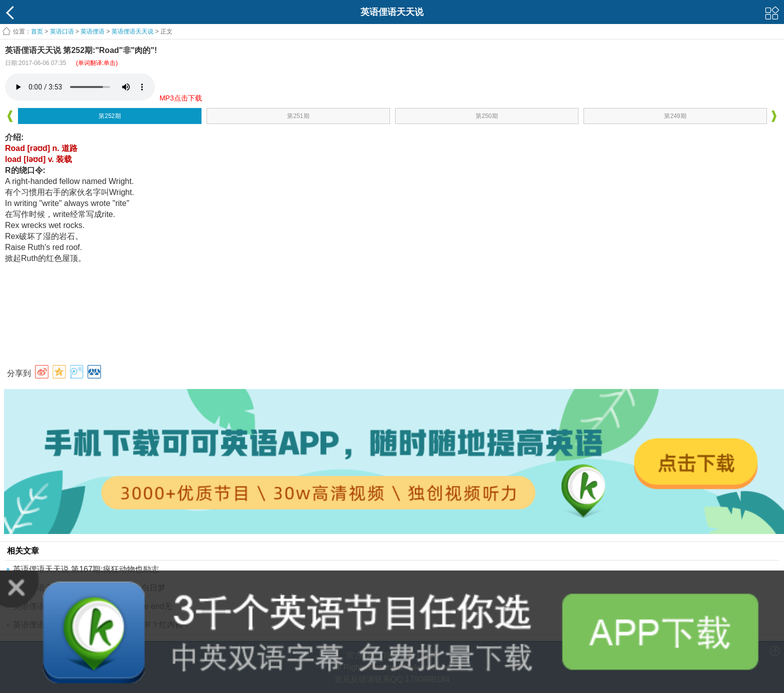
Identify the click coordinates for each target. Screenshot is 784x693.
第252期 (109, 116)
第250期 (486, 116)
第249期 (675, 116)
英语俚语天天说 (133, 31)
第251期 (298, 116)
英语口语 (62, 31)
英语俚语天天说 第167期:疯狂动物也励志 (86, 569)
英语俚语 (92, 31)
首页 (37, 31)
